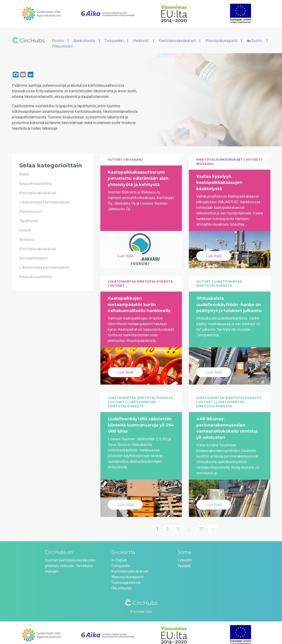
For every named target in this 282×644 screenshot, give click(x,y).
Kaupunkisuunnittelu (36, 179)
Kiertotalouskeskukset (177, 36)
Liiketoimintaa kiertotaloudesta (44, 197)
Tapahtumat (29, 216)
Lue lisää (125, 251)
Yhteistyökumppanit (221, 36)
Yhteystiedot (62, 41)
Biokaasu (27, 235)
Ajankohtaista (84, 36)
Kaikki (24, 169)
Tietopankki (114, 36)
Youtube (184, 561)
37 (201, 524)
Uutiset (25, 225)
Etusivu (58, 36)
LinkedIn (185, 555)
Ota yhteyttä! (122, 583)
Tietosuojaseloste (126, 578)
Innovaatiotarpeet (34, 253)
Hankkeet (141, 36)
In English (119, 555)
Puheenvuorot (31, 207)
